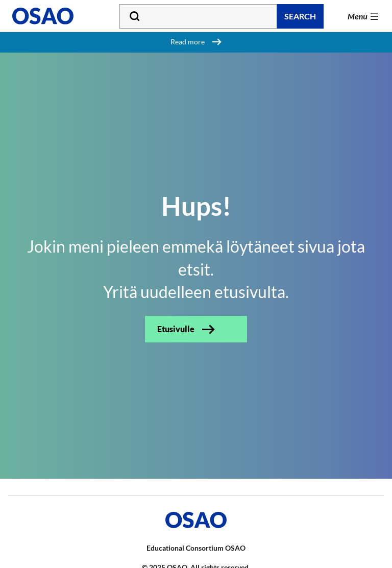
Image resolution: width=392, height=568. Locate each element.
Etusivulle (176, 329)
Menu (358, 16)
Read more (188, 42)
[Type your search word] (222, 16)
